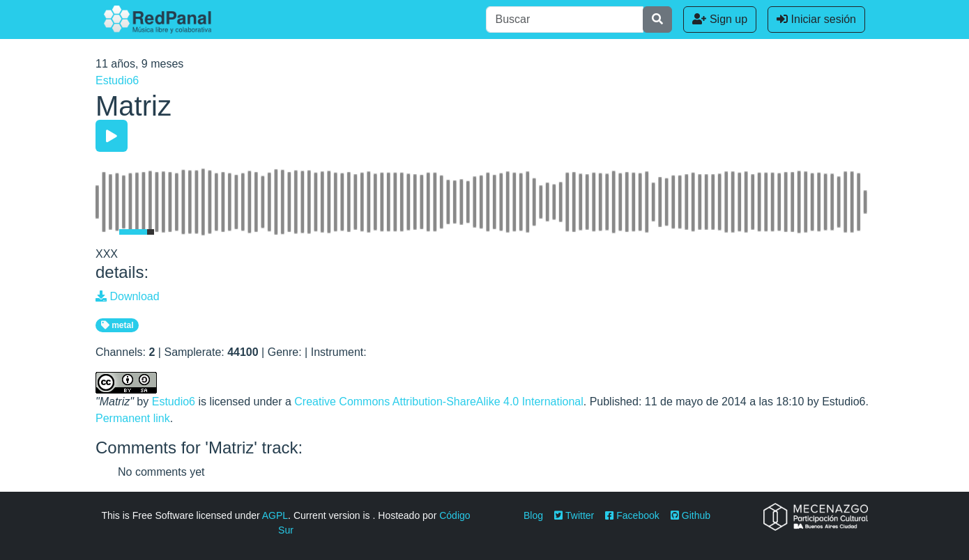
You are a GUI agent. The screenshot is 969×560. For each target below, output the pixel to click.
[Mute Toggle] (105, 232)
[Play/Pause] (112, 136)
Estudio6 (117, 80)
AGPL (275, 515)
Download (128, 296)
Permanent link (133, 418)
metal (117, 325)
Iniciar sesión (816, 19)
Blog (533, 515)
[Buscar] (565, 20)
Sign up (720, 19)
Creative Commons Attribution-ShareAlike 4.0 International (438, 402)
